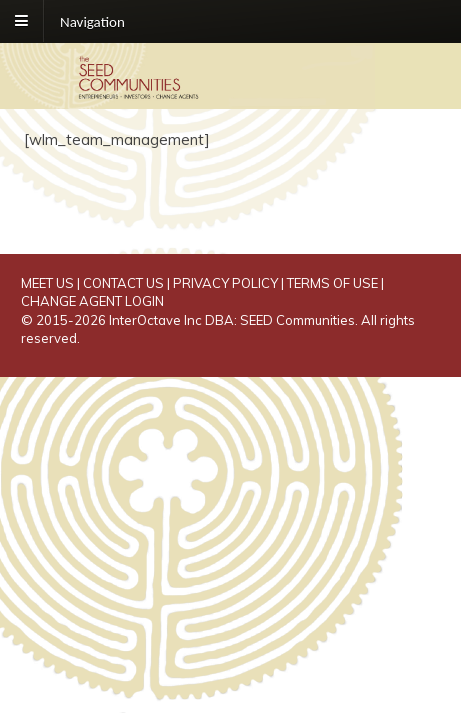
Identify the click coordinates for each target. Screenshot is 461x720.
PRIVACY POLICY (225, 283)
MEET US (47, 283)
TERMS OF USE (332, 283)
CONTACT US (123, 283)
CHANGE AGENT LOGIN (92, 301)
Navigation (92, 21)
